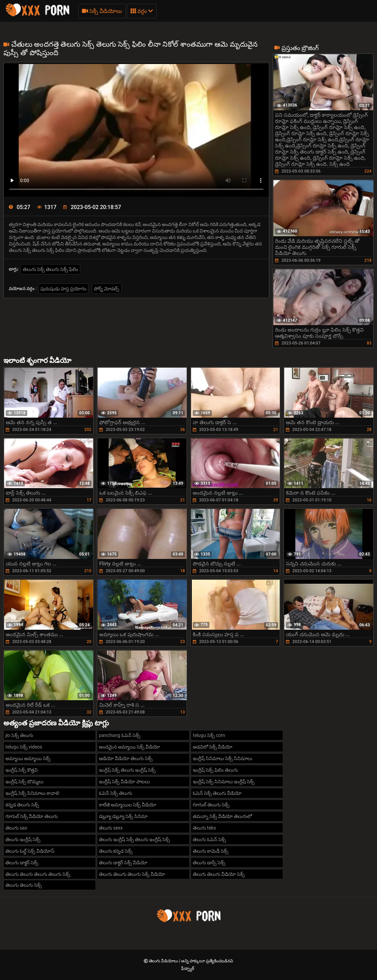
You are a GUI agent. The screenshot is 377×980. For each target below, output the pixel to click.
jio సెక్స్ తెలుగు (19, 735)
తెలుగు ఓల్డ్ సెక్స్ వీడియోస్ (30, 851)
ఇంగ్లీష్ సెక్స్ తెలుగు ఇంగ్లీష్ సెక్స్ (127, 770)
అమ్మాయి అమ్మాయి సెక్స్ (28, 758)
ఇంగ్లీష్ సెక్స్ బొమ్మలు (24, 782)
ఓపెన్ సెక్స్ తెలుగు (116, 793)
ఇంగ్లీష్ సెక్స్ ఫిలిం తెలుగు (215, 770)
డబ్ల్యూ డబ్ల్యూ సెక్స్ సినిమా (123, 816)
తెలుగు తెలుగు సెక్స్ (24, 885)
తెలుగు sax (16, 828)
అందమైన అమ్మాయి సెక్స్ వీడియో (130, 747)
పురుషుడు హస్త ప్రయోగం (63, 289)
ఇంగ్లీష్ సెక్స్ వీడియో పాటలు (124, 782)
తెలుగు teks (204, 828)
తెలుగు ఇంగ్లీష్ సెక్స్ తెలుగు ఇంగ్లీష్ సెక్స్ (134, 839)
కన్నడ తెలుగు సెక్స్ (22, 805)
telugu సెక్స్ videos (24, 747)
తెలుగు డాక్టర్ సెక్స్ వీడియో (123, 863)
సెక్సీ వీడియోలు (102, 11)
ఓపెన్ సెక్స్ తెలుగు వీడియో (217, 793)
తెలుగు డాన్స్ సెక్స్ (209, 863)
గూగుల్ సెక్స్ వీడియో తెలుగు (32, 816)
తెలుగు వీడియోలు (164, 961)
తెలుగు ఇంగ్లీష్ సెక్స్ (23, 839)
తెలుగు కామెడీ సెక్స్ (211, 851)
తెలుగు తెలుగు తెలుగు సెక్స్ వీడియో (132, 874)
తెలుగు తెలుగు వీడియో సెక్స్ (219, 874)
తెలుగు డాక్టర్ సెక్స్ (22, 863)
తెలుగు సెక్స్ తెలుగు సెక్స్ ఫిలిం (50, 269)
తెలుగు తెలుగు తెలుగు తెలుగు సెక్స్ (38, 874)
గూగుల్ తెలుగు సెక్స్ (211, 805)
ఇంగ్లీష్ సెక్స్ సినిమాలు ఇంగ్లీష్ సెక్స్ (224, 782)
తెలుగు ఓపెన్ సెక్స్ (209, 839)
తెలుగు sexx (111, 828)
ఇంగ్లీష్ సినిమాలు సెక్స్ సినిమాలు (222, 758)
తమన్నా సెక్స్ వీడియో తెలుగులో (222, 816)
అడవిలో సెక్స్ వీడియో (213, 747)
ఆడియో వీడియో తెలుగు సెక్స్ (126, 758)
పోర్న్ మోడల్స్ (107, 289)
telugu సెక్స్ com (209, 735)
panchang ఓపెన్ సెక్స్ (120, 735)
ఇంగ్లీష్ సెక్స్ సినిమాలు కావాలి (32, 793)
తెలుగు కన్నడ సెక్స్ (116, 851)
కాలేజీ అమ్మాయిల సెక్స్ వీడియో (128, 805)
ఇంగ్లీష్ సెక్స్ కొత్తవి (22, 770)
